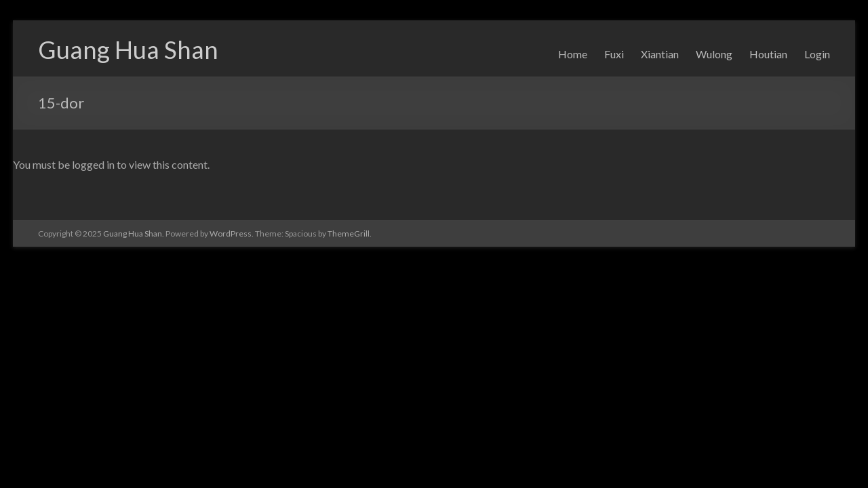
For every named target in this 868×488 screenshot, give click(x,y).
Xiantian (660, 54)
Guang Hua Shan (128, 49)
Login (817, 54)
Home (573, 54)
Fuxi (614, 54)
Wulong (714, 54)
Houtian (768, 54)
